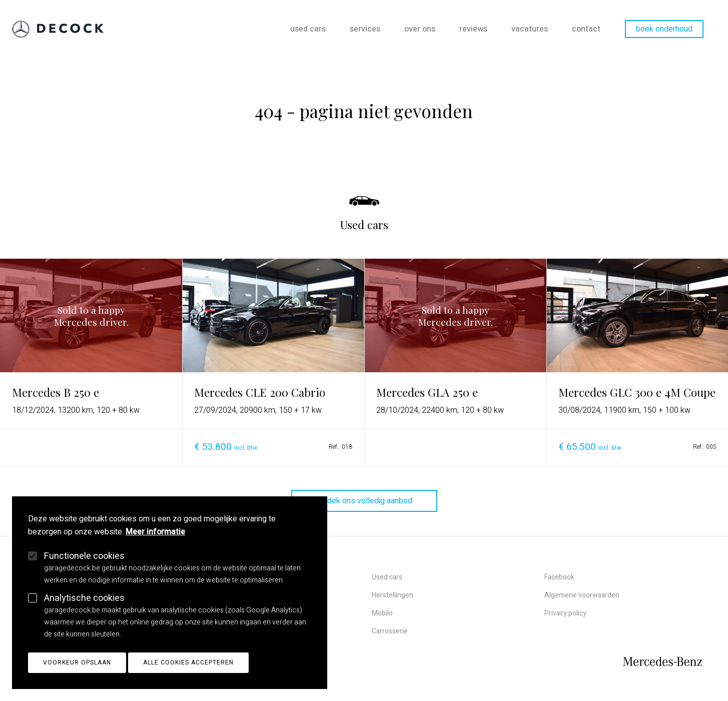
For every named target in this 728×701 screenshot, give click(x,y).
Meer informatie (155, 540)
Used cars (308, 29)
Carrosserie (390, 631)
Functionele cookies (84, 565)
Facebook (559, 577)
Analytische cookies (84, 607)
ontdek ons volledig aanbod (364, 501)
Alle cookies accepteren (188, 671)
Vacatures (530, 29)
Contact (586, 29)
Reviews (473, 29)
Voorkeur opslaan (77, 671)
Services (365, 29)
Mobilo (382, 613)
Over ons (420, 29)
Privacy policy (565, 613)
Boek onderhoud (664, 29)
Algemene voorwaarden (582, 595)
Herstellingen (393, 595)
